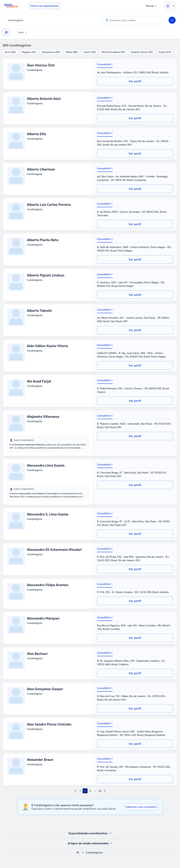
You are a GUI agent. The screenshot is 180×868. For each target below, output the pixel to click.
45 (100, 791)
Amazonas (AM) (51, 52)
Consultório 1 (105, 64)
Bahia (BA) (72, 52)
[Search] (172, 20)
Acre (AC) (10, 52)
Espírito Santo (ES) (142, 52)
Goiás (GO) (165, 52)
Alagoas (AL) (29, 52)
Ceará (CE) (90, 52)
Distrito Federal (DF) (113, 52)
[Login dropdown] (170, 6)
